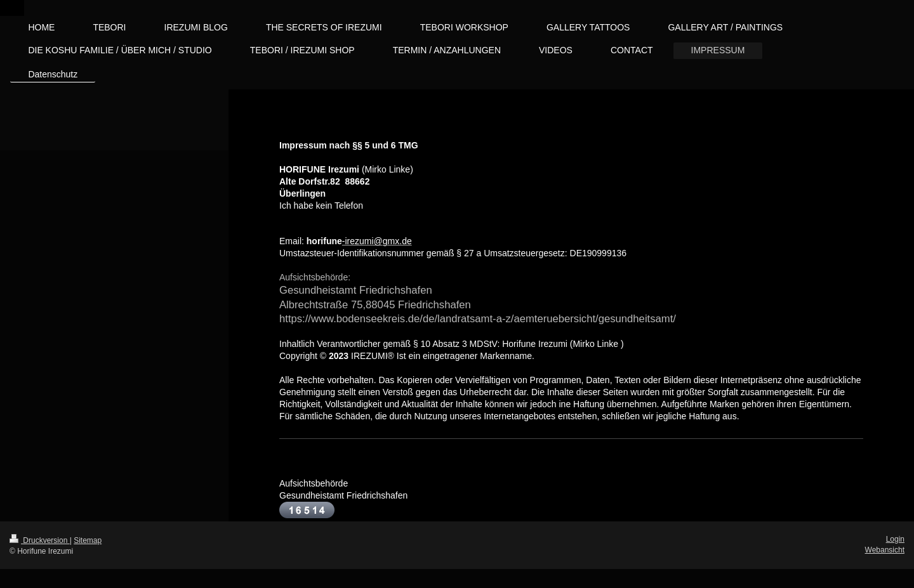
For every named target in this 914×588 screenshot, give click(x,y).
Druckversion (40, 540)
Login (895, 539)
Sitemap (88, 540)
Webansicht (885, 550)
